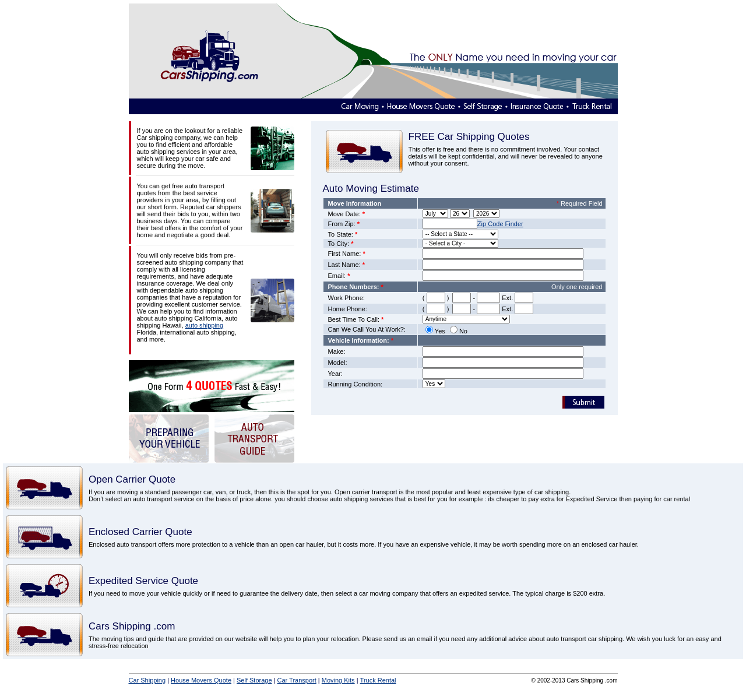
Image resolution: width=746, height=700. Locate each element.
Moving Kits (338, 680)
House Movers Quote (201, 680)
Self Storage (254, 680)
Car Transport (297, 680)
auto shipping (204, 325)
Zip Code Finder (500, 224)
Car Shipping (147, 680)
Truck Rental (378, 680)
